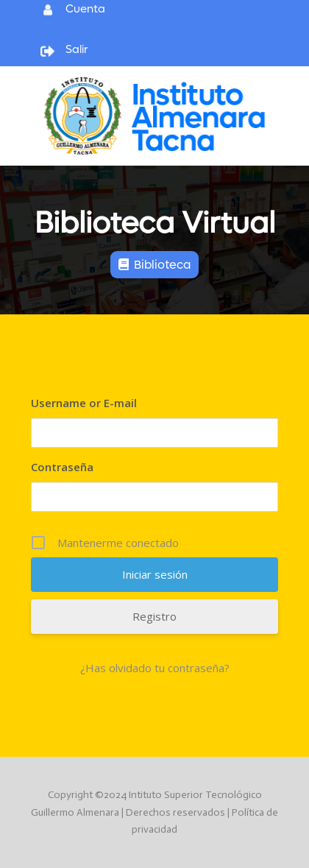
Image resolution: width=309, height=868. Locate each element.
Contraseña (62, 467)
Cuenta (85, 9)
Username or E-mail (84, 403)
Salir (77, 49)
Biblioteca (162, 265)
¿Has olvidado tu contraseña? (155, 668)
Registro (154, 616)
